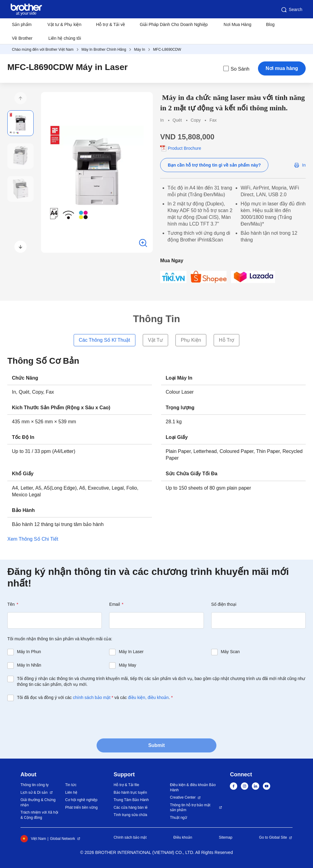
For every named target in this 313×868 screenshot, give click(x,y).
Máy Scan (230, 652)
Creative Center (183, 797)
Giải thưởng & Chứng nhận (38, 802)
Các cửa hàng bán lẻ (131, 807)
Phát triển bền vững (81, 807)
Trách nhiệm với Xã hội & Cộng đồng (39, 815)
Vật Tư (155, 340)
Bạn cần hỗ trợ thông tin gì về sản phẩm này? (214, 165)
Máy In (140, 50)
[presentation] (54, 719)
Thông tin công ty (35, 785)
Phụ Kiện (191, 340)
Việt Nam (33, 839)
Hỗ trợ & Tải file (126, 785)
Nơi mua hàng (282, 68)
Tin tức (71, 785)
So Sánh (236, 68)
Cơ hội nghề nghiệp (81, 800)
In (304, 165)
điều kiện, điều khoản (148, 697)
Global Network (62, 839)
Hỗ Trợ (226, 340)
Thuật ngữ (179, 818)
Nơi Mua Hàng (238, 24)
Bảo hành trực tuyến (130, 793)
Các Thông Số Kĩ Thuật (105, 340)
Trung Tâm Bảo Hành (131, 800)
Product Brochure (184, 148)
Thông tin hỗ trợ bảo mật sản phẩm (190, 808)
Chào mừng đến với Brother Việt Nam (43, 50)
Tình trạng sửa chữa (131, 815)
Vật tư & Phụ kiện (64, 24)
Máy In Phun (29, 652)
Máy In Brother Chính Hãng (104, 50)
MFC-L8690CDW (167, 50)
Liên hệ (71, 793)
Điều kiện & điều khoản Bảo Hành (193, 787)
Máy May (128, 665)
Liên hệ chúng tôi (65, 38)
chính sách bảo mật (92, 697)
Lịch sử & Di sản (34, 793)
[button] (20, 98)
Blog (270, 24)
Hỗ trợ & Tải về (110, 24)
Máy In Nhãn (29, 665)
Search (291, 10)
